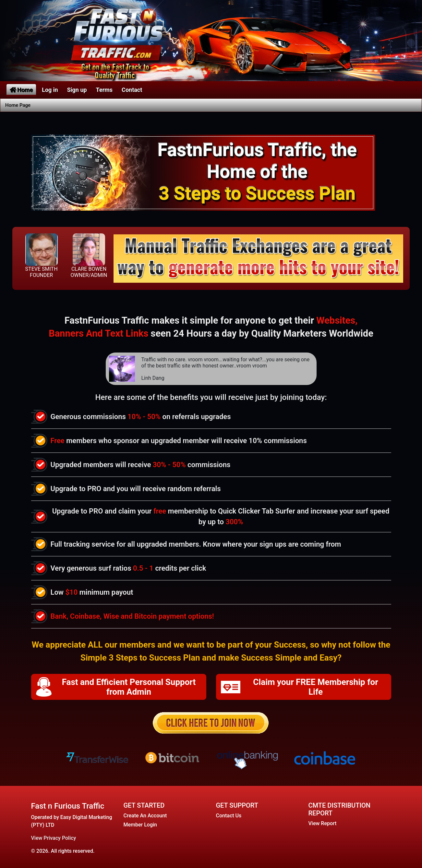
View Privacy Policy (54, 838)
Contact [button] (132, 90)
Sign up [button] (77, 90)
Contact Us (229, 816)
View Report (323, 823)
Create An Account (145, 816)
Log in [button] (50, 90)
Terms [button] (104, 90)
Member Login (140, 825)
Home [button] (21, 90)
